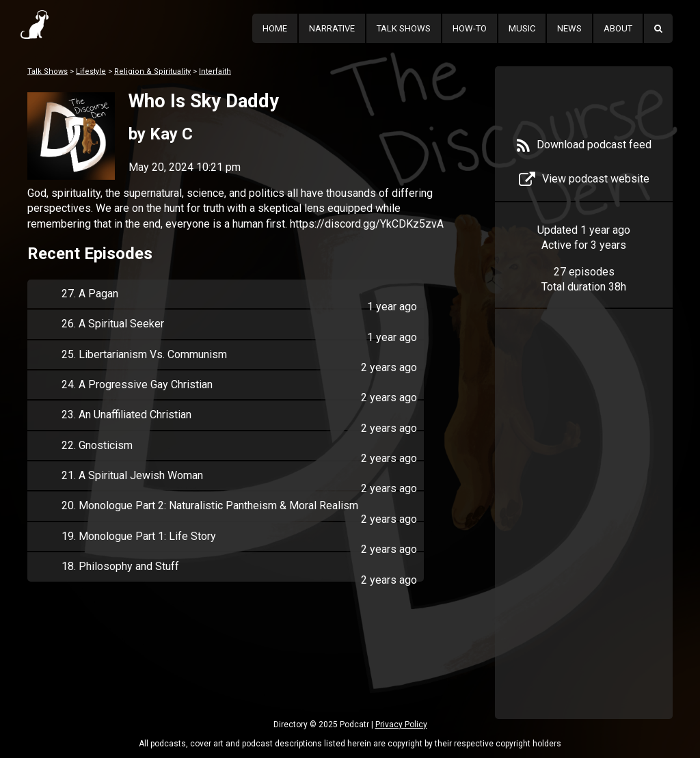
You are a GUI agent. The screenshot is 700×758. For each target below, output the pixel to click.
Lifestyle (91, 71)
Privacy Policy (401, 725)
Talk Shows (404, 28)
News (569, 28)
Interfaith (215, 71)
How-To (470, 28)
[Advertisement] (584, 534)
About (618, 28)
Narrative (332, 28)
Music (522, 28)
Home (275, 28)
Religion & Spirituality (152, 71)
